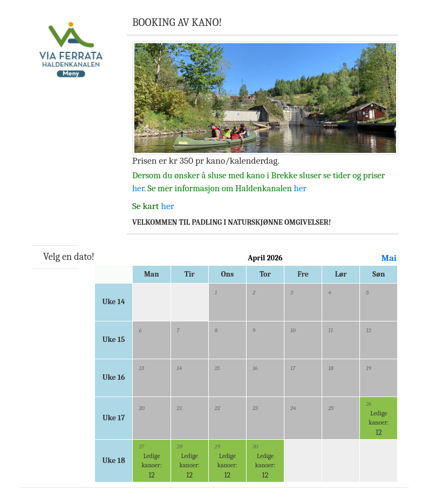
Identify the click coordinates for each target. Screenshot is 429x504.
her (138, 188)
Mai (389, 258)
